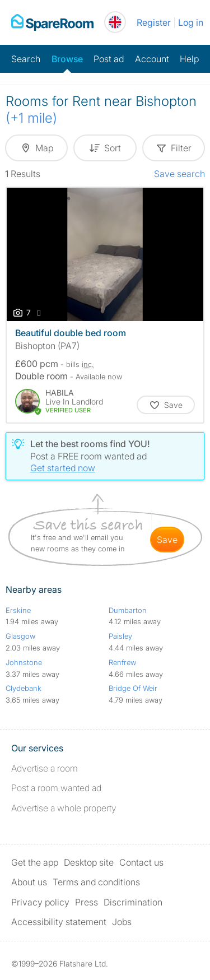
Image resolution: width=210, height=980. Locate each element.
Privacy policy (40, 902)
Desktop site (89, 862)
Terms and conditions (96, 882)
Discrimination (133, 902)
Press (87, 902)
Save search (179, 174)
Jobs (122, 922)
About (29, 882)
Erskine (18, 610)
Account (152, 59)
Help (189, 59)
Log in (191, 22)
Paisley (120, 636)
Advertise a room (45, 768)
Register (154, 22)
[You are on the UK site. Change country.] (115, 22)
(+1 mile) (31, 118)
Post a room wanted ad (56, 788)
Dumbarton (128, 610)
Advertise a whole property (64, 808)
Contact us (141, 862)
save (167, 540)
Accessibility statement (59, 922)
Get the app (35, 862)
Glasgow (20, 636)
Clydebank (24, 688)
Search (26, 59)
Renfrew (122, 662)
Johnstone (24, 662)
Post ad (109, 59)
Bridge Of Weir (133, 688)
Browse (67, 59)
